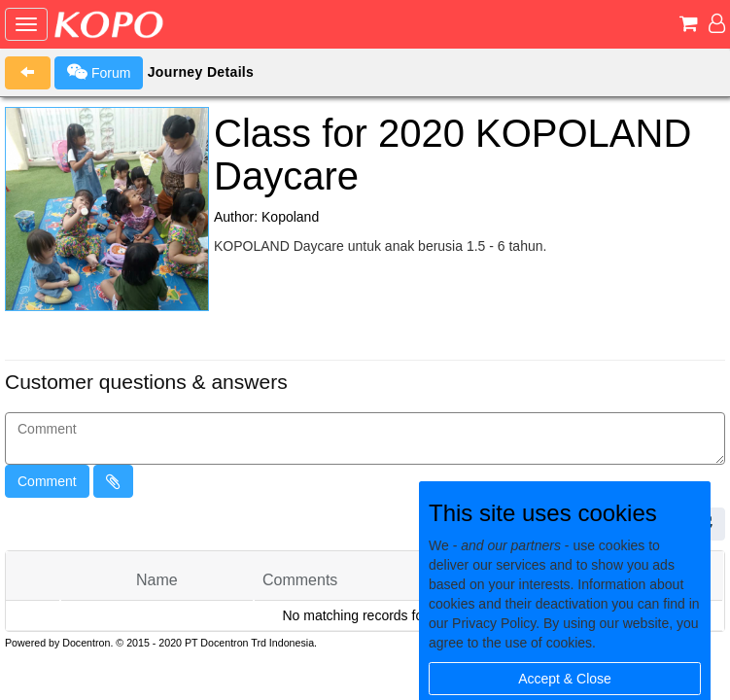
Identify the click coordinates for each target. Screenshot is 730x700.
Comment (47, 481)
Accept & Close (565, 679)
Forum (99, 72)
